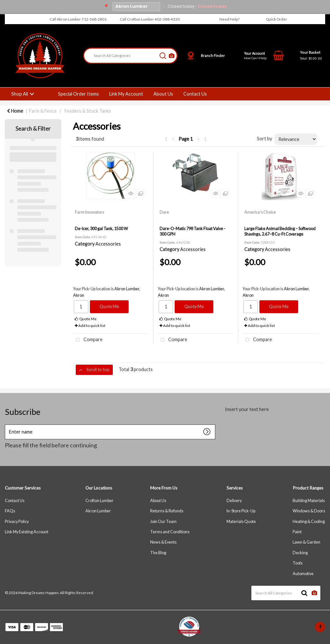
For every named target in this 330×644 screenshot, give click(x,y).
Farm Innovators (89, 212)
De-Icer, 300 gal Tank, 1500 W (101, 229)
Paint (297, 532)
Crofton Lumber (99, 501)
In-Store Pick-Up (241, 511)
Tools (298, 563)
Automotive (303, 574)
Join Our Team (163, 522)
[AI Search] (172, 56)
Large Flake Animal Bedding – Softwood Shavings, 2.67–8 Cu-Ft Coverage (280, 231)
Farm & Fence (43, 111)
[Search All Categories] (130, 56)
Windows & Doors (309, 511)
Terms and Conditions (170, 532)
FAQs (10, 511)
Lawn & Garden (306, 542)
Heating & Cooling (309, 522)
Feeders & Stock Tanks (88, 111)
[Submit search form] (163, 56)
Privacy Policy (17, 522)
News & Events (163, 542)
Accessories (108, 244)
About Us (163, 94)
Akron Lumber (98, 511)
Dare (164, 212)
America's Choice (260, 212)
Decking (300, 553)
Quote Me (109, 306)
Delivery (234, 501)
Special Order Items (78, 94)
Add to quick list (90, 326)
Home (15, 111)
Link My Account (126, 94)
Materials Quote (241, 522)
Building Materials (309, 501)
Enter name (7, 429)
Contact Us (195, 94)
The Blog (158, 553)
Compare (88, 340)
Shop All (20, 94)
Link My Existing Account (27, 532)
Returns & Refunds (167, 511)
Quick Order (277, 19)
